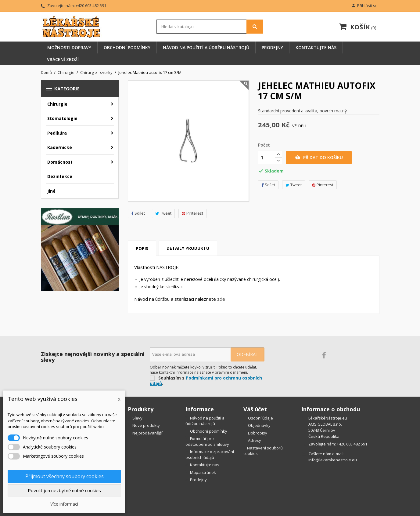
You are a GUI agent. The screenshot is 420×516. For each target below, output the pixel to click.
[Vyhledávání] (210, 27)
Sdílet (138, 213)
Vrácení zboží (63, 59)
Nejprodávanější (147, 433)
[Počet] (267, 158)
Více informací (64, 504)
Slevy (137, 418)
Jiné (51, 191)
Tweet (163, 213)
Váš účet (255, 409)
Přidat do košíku (319, 158)
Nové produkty (146, 425)
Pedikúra (57, 133)
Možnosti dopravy (69, 47)
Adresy (254, 440)
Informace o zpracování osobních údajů (210, 454)
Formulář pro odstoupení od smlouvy (207, 441)
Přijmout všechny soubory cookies (65, 476)
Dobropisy (257, 433)
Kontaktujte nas (204, 465)
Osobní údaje (260, 418)
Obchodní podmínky (127, 47)
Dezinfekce (60, 176)
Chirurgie (57, 104)
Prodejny (272, 47)
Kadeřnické (60, 147)
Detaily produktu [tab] (188, 248)
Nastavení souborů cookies (263, 451)
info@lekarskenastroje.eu (333, 460)
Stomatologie (62, 118)
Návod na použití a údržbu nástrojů (206, 47)
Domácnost (60, 162)
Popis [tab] (142, 248)
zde (221, 299)
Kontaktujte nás (316, 47)
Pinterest (192, 213)
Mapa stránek (203, 472)
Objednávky (259, 425)
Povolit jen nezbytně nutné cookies (64, 490)
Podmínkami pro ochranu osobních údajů (206, 381)
